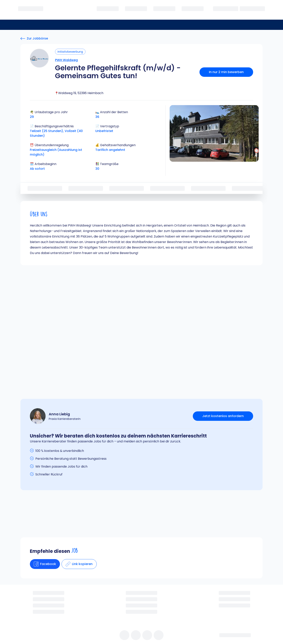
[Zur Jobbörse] (34, 39)
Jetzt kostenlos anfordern (223, 416)
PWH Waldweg (66, 60)
